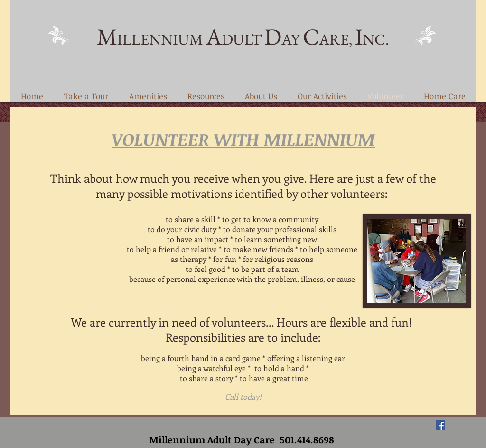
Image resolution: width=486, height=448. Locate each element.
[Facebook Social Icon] (440, 425)
